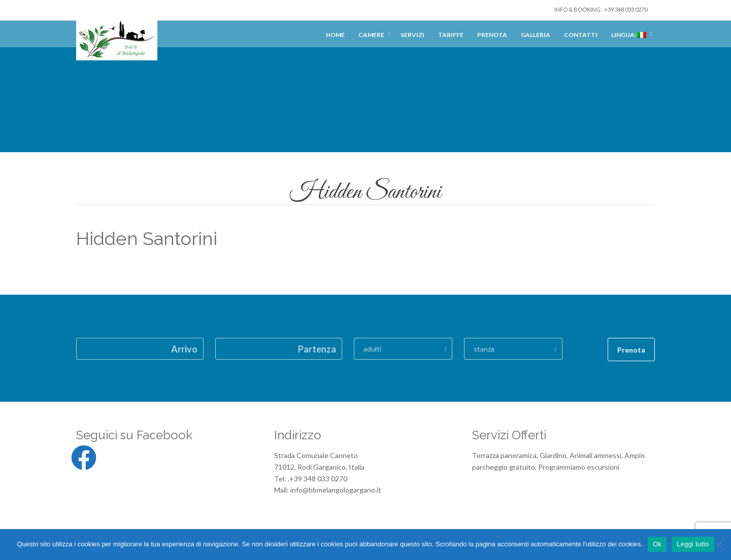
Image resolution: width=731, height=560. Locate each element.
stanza (484, 349)
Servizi (412, 35)
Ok (657, 544)
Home (335, 35)
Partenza (317, 349)
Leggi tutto (693, 544)
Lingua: (629, 35)
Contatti (581, 35)
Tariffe (451, 35)
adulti (372, 349)
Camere (371, 35)
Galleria (536, 35)
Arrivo (184, 349)
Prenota (492, 35)
